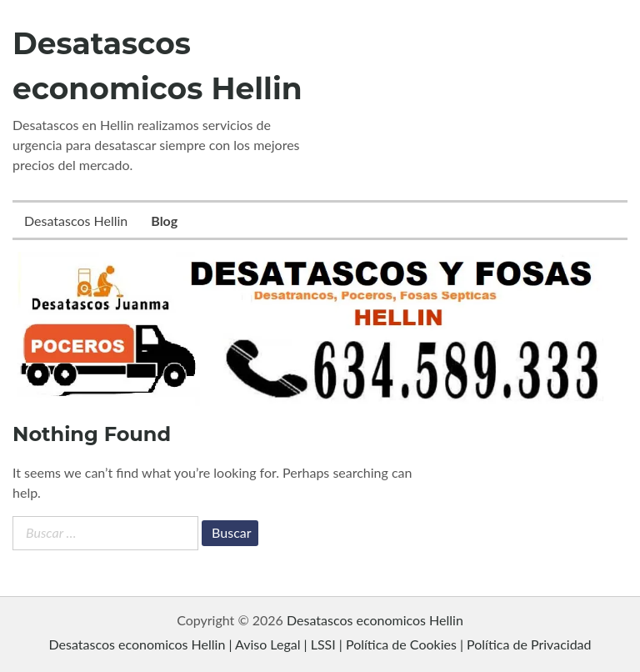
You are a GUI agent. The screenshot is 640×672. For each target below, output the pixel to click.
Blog (164, 221)
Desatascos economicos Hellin (375, 620)
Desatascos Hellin (76, 221)
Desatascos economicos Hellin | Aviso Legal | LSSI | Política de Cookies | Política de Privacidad (320, 644)
